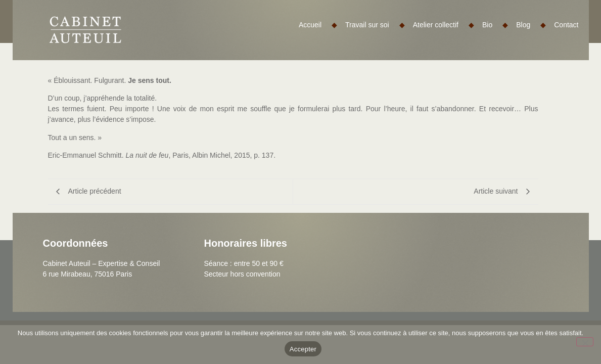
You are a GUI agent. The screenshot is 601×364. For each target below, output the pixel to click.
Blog (531, 25)
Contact (566, 25)
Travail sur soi (375, 25)
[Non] (585, 342)
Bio (495, 25)
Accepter (303, 349)
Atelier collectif (444, 25)
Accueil (318, 25)
